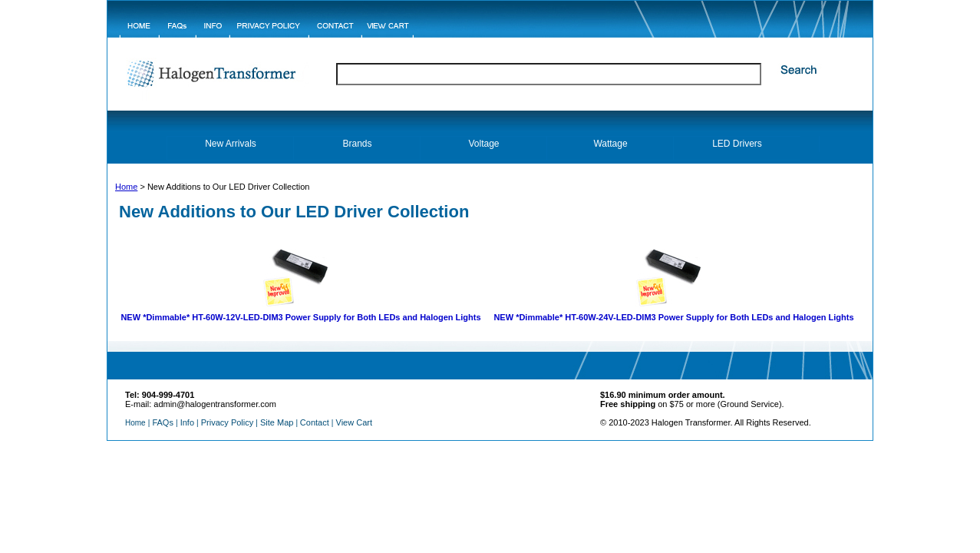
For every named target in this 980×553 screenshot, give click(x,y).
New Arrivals (231, 144)
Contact (315, 422)
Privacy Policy (227, 422)
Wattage (610, 144)
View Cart (354, 422)
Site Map (277, 422)
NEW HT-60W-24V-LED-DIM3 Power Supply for (673, 317)
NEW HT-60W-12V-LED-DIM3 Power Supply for (300, 317)
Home (126, 187)
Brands (357, 144)
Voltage (483, 144)
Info (187, 422)
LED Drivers (737, 144)
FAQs (163, 422)
